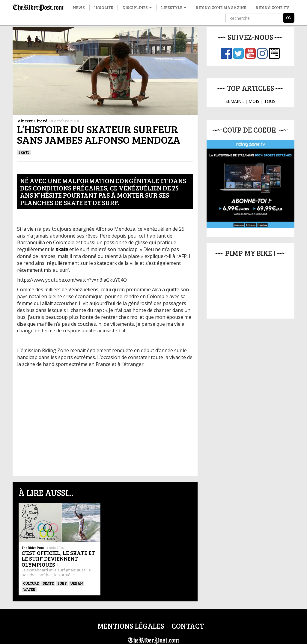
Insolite (104, 7)
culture (31, 583)
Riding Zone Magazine (221, 7)
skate (62, 249)
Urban (77, 583)
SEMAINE (235, 101)
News (79, 7)
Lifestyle (174, 7)
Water (29, 589)
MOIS (254, 101)
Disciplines (137, 7)
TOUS (270, 101)
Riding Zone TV (272, 7)
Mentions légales (131, 626)
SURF (62, 583)
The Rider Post (33, 548)
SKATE (24, 152)
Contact (188, 626)
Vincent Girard (32, 121)
